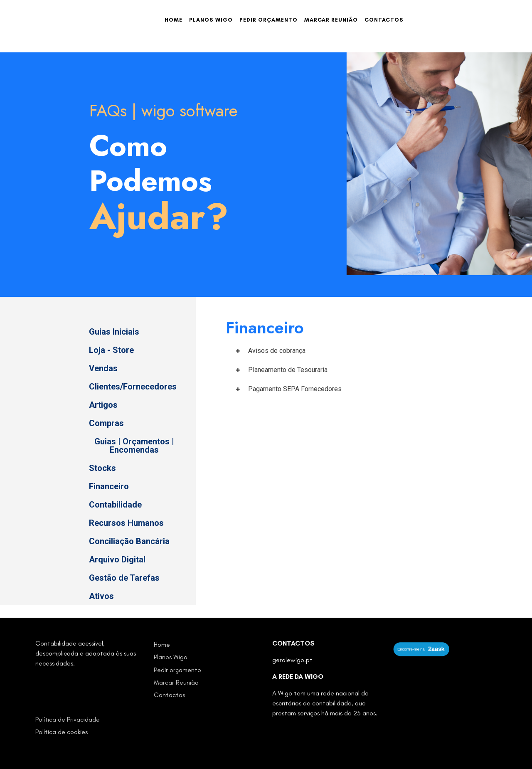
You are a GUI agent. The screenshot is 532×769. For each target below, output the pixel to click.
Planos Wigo (211, 20)
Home (174, 20)
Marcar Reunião (331, 20)
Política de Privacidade (68, 719)
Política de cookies (62, 732)
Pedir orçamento (268, 20)
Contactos (384, 20)
